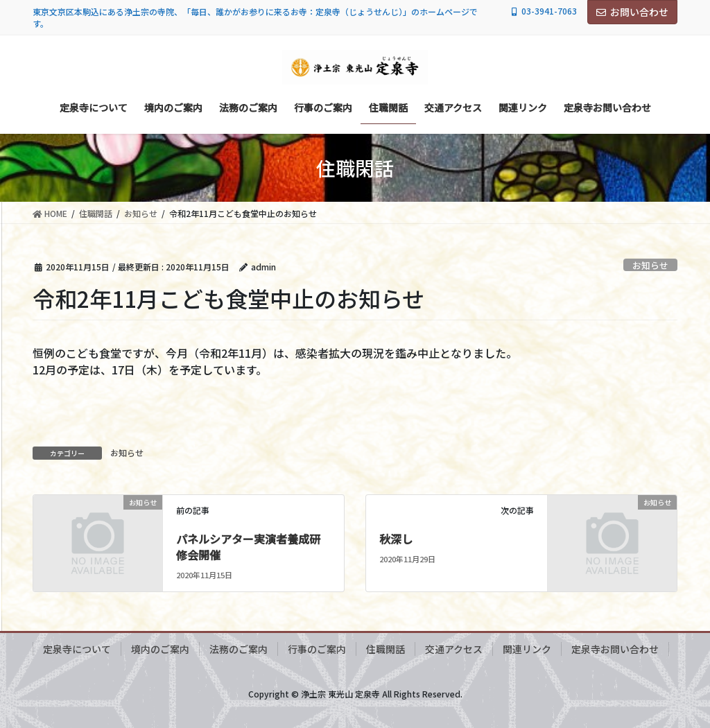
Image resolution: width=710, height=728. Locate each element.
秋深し (396, 539)
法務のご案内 (239, 649)
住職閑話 (386, 649)
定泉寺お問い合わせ (615, 649)
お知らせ (650, 265)
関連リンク (527, 649)
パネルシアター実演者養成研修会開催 (248, 546)
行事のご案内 (317, 649)
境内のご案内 (160, 649)
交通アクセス (454, 649)
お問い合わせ (632, 12)
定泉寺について (77, 649)
